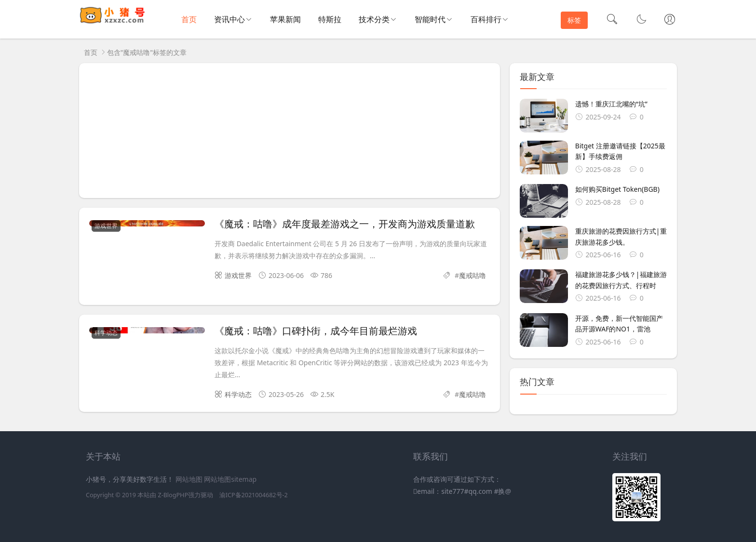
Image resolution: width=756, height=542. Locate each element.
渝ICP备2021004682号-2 (254, 495)
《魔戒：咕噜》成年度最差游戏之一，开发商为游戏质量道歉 (345, 224)
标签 (574, 20)
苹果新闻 (285, 19)
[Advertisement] (290, 131)
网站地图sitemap (230, 479)
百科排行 (486, 19)
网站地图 (189, 479)
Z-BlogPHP (173, 495)
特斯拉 (330, 19)
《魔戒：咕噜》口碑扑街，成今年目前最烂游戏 (316, 331)
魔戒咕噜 (472, 275)
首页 (189, 19)
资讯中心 (229, 19)
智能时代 (430, 19)
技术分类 (374, 19)
